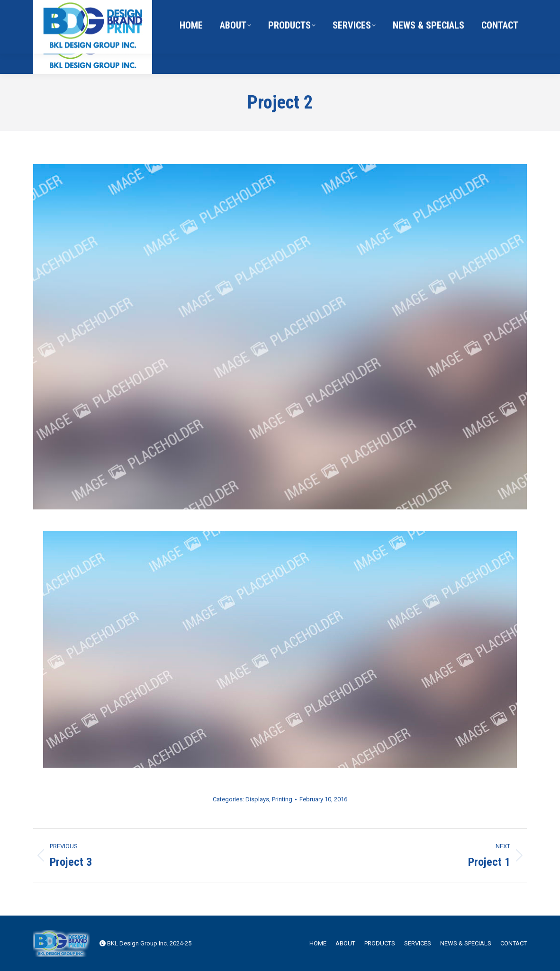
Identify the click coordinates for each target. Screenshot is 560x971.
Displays (257, 799)
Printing (282, 799)
